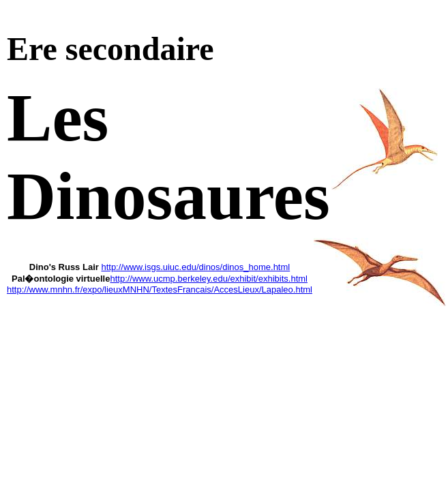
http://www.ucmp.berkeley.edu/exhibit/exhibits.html (209, 279)
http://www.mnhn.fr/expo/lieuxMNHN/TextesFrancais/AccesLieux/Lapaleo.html (160, 289)
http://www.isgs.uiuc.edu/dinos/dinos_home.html (195, 267)
